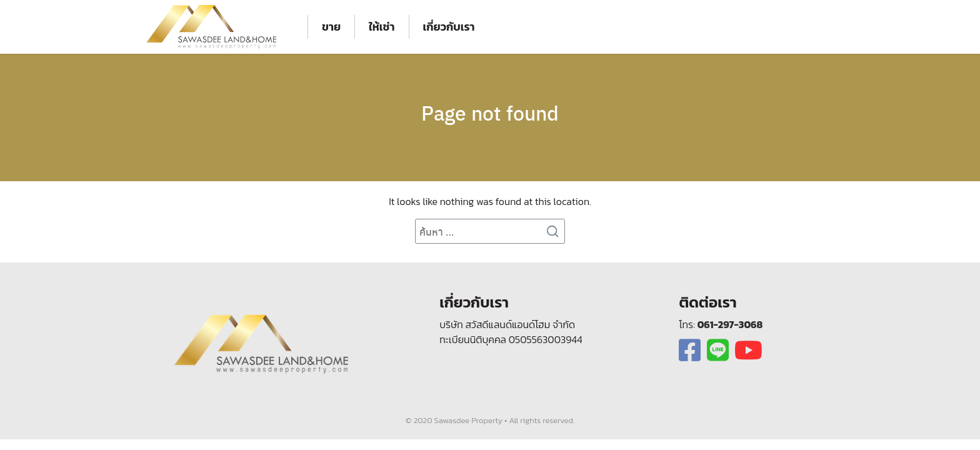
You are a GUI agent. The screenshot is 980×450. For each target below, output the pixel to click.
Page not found (490, 112)
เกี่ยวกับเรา (449, 27)
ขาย (331, 27)
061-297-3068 (730, 324)
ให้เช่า (382, 27)
